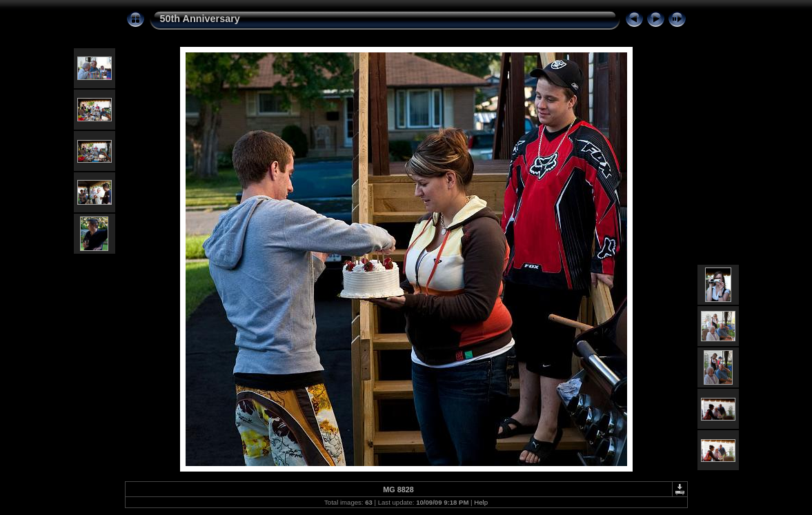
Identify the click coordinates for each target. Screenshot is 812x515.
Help (481, 502)
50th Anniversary (200, 19)
